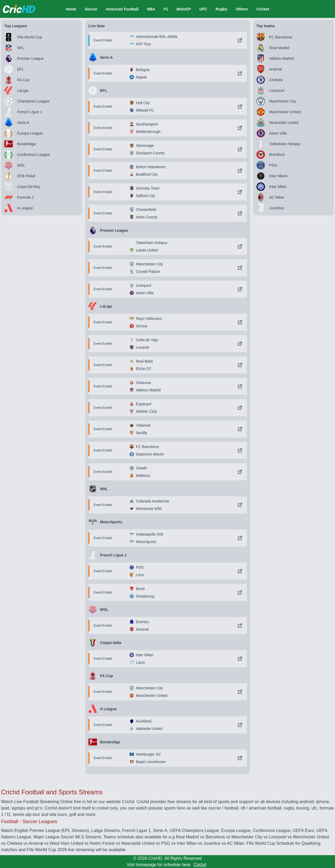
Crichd (200, 865)
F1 (166, 9)
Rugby (221, 9)
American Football (122, 9)
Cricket (263, 9)
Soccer (91, 9)
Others (242, 9)
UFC (203, 9)
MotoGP (184, 9)
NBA (151, 9)
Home (71, 9)
